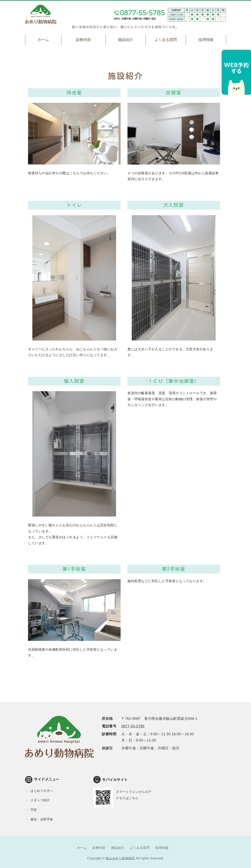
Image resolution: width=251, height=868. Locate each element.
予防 (34, 810)
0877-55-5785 (133, 726)
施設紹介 (125, 40)
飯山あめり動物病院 (120, 858)
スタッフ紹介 (40, 800)
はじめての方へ (42, 791)
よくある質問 (166, 40)
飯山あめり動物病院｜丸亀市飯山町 (41, 14)
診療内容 (83, 40)
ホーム (43, 40)
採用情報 (206, 40)
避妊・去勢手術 (42, 819)
